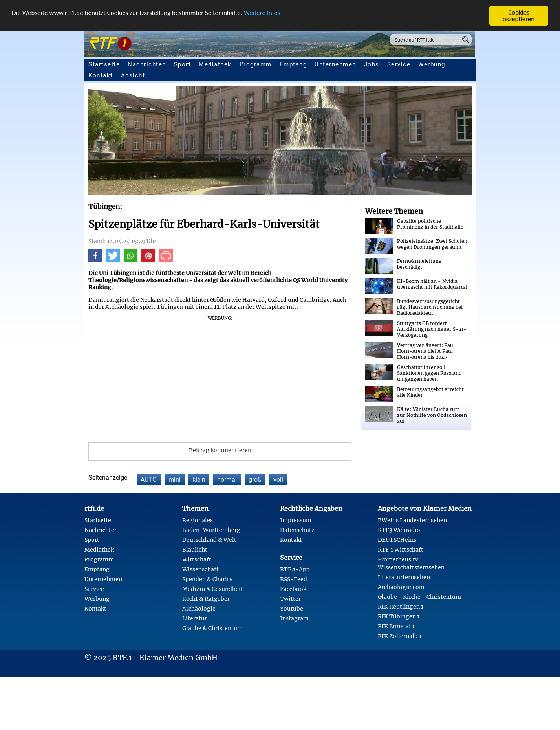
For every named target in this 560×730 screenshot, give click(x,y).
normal (227, 480)
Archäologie (199, 609)
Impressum (296, 520)
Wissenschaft (200, 569)
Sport (183, 64)
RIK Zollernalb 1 (400, 636)
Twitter (290, 599)
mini (175, 480)
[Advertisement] (265, 376)
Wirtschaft (197, 559)
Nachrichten (147, 64)
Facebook (293, 589)
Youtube (292, 609)
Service (399, 64)
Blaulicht (195, 550)
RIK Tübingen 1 (399, 616)
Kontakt (101, 75)
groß (255, 480)
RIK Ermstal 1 (396, 626)
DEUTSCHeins (397, 540)
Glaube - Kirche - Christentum (419, 597)
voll (278, 480)
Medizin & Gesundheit (213, 589)
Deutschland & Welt (209, 540)
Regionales (198, 520)
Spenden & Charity (207, 579)
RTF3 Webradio (399, 530)
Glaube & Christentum (212, 628)
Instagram (294, 618)
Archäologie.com (401, 587)
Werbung (432, 64)
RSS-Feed (294, 579)
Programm (256, 64)
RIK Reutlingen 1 (401, 607)
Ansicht (133, 75)
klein (199, 480)
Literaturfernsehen (404, 577)
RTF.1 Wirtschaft (401, 550)
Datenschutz (297, 530)
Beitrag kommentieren (220, 450)
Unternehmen (335, 64)
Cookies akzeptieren (519, 16)
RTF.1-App (295, 569)
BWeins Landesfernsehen (412, 520)
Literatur (195, 618)
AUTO (149, 480)
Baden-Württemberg (211, 530)
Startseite (104, 64)
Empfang (293, 64)
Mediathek (215, 64)
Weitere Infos (262, 13)
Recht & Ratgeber (206, 599)
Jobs (372, 64)
